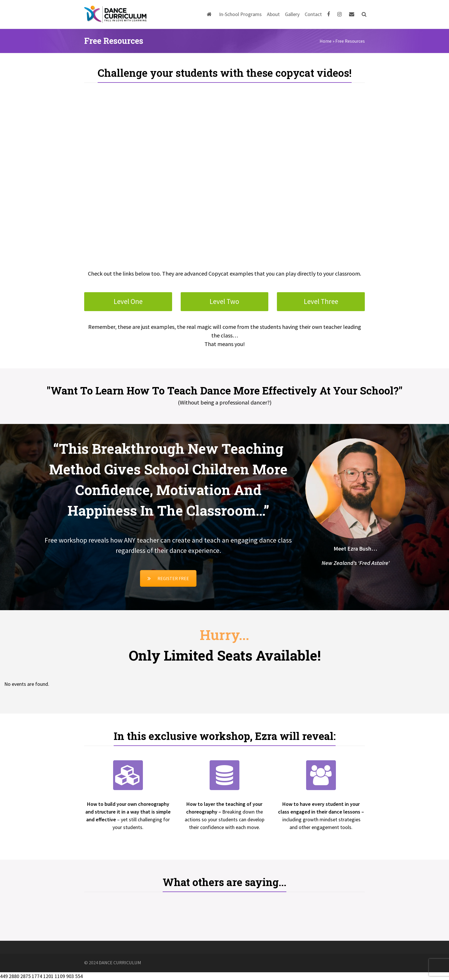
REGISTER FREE (168, 578)
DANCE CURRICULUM (120, 963)
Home (326, 41)
